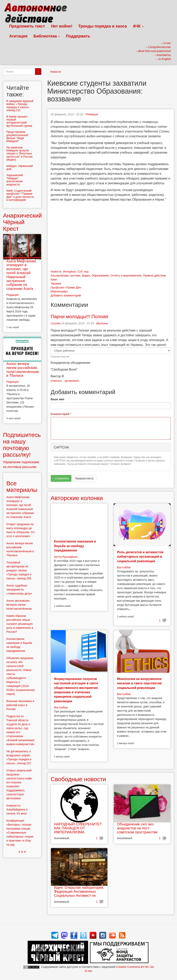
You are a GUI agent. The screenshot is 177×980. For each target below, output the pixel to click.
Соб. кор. (83, 272)
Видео (86, 276)
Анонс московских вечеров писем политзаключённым (19, 605)
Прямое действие (155, 276)
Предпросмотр (84, 478)
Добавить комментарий (66, 295)
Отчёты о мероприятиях (126, 276)
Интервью (69, 272)
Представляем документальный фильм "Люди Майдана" (17, 136)
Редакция (92, 114)
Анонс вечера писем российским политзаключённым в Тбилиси (23, 370)
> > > (22, 852)
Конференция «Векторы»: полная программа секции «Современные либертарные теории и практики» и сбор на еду (20, 833)
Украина (56, 284)
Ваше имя (57, 399)
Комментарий (61, 414)
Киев (54, 280)
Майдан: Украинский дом (20, 167)
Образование (100, 276)
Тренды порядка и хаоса (103, 26)
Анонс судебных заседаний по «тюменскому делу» (19, 590)
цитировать (72, 381)
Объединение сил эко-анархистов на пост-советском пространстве (137, 828)
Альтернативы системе (66, 276)
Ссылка (56, 323)
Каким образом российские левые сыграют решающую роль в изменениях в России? (20, 624)
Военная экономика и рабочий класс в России (20, 705)
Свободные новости (78, 779)
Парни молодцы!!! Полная (79, 316)
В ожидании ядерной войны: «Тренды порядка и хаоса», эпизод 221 (20, 106)
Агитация (18, 36)
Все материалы (22, 487)
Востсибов (124, 567)
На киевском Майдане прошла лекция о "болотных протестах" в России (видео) (19, 154)
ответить (56, 381)
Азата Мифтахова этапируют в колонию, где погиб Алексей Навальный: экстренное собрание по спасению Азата (21, 275)
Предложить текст (27, 26)
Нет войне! (62, 26)
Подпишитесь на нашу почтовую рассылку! (22, 445)
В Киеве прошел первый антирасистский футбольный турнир (19, 121)
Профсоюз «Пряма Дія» (66, 287)
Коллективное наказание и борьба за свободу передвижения (75, 546)
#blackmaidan (59, 291)
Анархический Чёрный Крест (22, 222)
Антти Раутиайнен (66, 557)
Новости (56, 72)
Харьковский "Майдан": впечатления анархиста (15, 180)
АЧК (138, 26)
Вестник (102, 323)
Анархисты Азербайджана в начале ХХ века (17, 809)
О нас (88, 971)
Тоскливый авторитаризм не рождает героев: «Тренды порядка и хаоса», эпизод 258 (19, 570)
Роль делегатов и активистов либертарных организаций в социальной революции (140, 557)
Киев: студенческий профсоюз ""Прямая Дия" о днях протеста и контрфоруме (20, 195)
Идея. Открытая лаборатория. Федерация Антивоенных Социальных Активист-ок (79, 892)
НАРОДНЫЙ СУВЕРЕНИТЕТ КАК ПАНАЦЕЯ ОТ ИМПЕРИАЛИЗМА (78, 828)
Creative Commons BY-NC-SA (135, 967)
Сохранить (61, 478)
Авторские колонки (77, 498)
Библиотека (47, 36)
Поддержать (78, 36)
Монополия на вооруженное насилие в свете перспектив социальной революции (139, 683)
